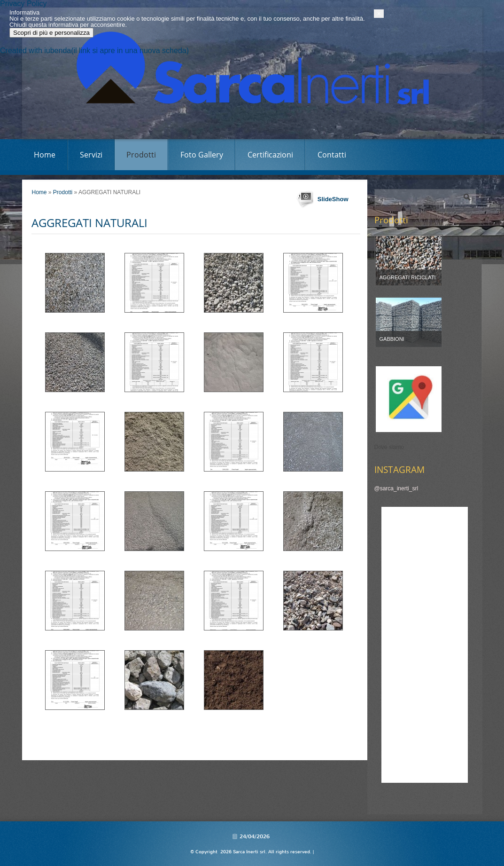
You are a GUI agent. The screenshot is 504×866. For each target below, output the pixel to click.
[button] (477, 825)
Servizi (91, 155)
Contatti (332, 155)
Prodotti (141, 155)
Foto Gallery (202, 155)
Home (45, 155)
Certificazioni (270, 155)
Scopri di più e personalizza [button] (83, 844)
